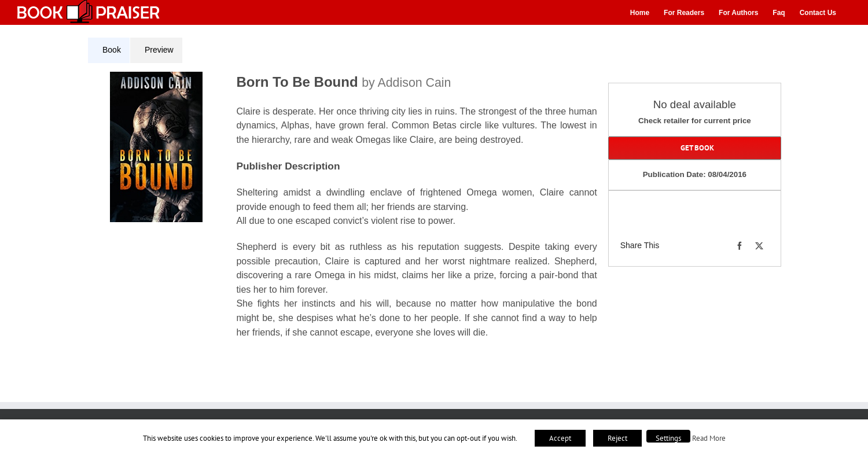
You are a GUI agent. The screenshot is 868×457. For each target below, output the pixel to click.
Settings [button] (668, 438)
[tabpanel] (347, 212)
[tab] (109, 50)
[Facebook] (740, 246)
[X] (759, 246)
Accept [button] (560, 438)
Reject (617, 438)
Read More (709, 438)
